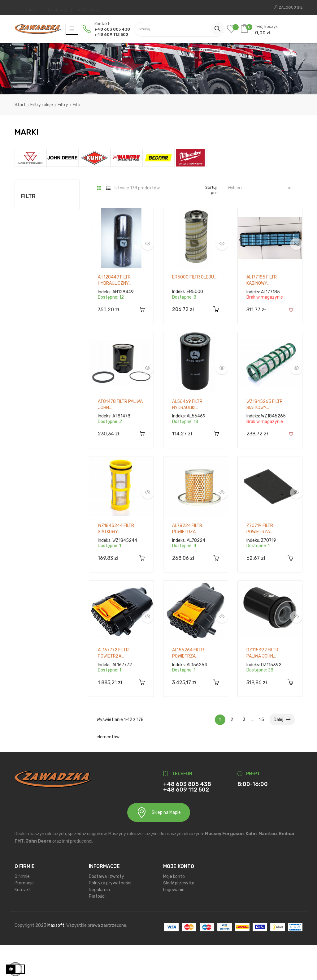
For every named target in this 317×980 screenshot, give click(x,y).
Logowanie (174, 924)
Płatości (97, 931)
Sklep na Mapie (159, 847)
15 (262, 754)
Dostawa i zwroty (106, 911)
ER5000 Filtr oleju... (194, 312)
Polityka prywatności (110, 918)
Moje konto (174, 911)
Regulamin (99, 924)
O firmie (22, 911)
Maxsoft (56, 960)
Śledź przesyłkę (179, 918)
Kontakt (23, 924)
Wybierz (261, 223)
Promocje (24, 918)
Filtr (28, 231)
